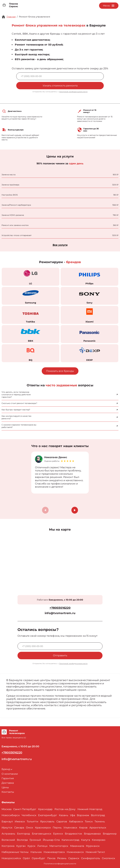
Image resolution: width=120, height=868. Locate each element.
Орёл (26, 858)
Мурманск (93, 846)
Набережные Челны (15, 852)
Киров (83, 828)
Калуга (86, 840)
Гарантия (8, 778)
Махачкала (77, 846)
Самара (19, 828)
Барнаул (7, 821)
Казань (64, 815)
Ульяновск (70, 828)
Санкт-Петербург (25, 809)
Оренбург (38, 858)
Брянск (58, 834)
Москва (6, 809)
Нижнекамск (75, 852)
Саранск (74, 858)
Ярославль (47, 821)
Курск (31, 846)
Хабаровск (76, 821)
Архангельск (98, 828)
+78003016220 (60, 608)
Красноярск (43, 828)
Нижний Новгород (90, 809)
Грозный (35, 840)
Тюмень (100, 821)
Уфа (72, 815)
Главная (11, 17)
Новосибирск (11, 815)
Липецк (42, 846)
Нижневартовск (54, 852)
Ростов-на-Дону (65, 809)
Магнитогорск (59, 846)
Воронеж (83, 815)
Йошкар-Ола (51, 840)
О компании (10, 774)
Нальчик (36, 852)
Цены (5, 787)
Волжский (8, 840)
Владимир (110, 834)
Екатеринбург (48, 815)
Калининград (70, 840)
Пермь (57, 828)
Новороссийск (11, 858)
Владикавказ (92, 834)
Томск (89, 821)
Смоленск (108, 858)
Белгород (23, 834)
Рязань (62, 858)
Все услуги (60, 245)
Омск (30, 828)
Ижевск (20, 821)
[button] (75, 510)
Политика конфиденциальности (60, 864)
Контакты (8, 792)
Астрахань (8, 834)
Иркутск (7, 828)
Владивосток (73, 834)
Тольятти (32, 821)
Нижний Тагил (95, 852)
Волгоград (98, 815)
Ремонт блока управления (34, 17)
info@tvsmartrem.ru (60, 613)
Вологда (22, 840)
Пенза (51, 858)
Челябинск (29, 815)
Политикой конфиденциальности (73, 92)
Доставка (8, 783)
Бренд (7, 769)
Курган (21, 846)
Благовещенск (42, 834)
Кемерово (99, 840)
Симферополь (91, 858)
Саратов (62, 821)
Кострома (8, 846)
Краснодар (45, 809)
